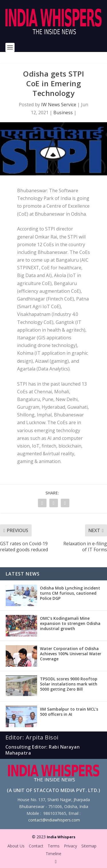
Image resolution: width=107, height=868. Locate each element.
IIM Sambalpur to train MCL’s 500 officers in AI (69, 712)
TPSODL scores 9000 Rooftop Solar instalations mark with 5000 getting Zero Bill (69, 684)
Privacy (70, 846)
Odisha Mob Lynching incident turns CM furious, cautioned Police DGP (70, 593)
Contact (36, 846)
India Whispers (61, 837)
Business (63, 113)
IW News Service (59, 105)
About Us (16, 846)
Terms (54, 846)
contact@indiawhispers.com (54, 820)
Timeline (53, 854)
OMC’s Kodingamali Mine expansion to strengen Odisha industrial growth (70, 623)
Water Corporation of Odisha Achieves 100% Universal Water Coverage (71, 654)
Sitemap (89, 846)
